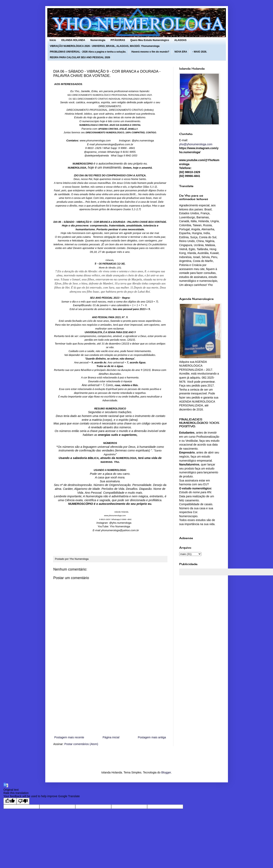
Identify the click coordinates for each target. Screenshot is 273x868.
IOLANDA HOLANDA (73, 40)
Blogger (166, 772)
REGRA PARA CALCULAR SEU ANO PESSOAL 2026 (80, 57)
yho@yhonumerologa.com (196, 144)
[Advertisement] (110, 701)
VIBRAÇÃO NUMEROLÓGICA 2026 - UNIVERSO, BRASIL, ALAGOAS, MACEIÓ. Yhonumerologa (105, 46)
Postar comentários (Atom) (81, 744)
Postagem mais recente (69, 737)
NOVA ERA (181, 52)
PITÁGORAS (118, 40)
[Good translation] (10, 801)
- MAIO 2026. (200, 52)
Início (53, 40)
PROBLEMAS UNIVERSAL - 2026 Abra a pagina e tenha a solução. (88, 52)
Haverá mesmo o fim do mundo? (150, 52)
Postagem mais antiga (152, 737)
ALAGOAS (180, 40)
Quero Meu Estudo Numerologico (150, 40)
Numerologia (98, 40)
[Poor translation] (23, 801)
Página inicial (111, 737)
